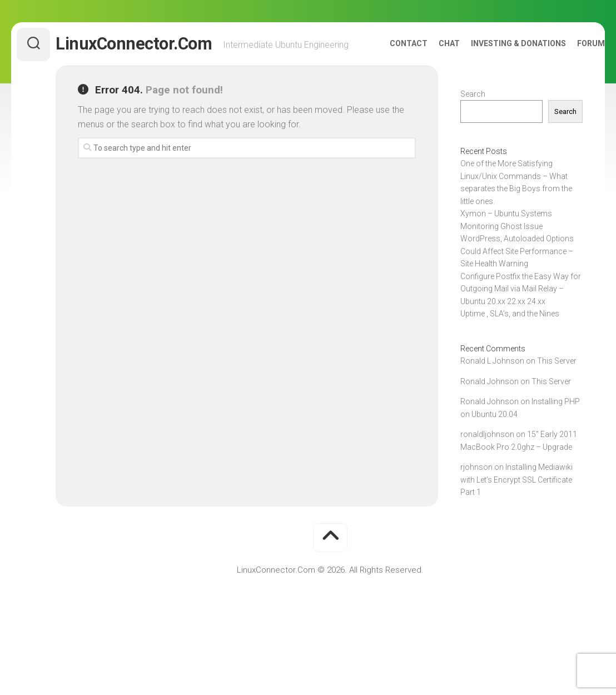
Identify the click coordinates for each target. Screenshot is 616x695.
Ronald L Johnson (492, 385)
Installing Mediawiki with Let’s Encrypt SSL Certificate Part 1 (516, 503)
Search (473, 118)
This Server (557, 385)
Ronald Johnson (490, 405)
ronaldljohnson (487, 458)
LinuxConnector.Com (155, 44)
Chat (427, 73)
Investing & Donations (496, 73)
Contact (386, 73)
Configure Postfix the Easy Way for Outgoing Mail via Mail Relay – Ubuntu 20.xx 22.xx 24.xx (521, 313)
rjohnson (476, 491)
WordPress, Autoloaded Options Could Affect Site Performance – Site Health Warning (517, 275)
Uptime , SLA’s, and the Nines (510, 337)
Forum (569, 73)
